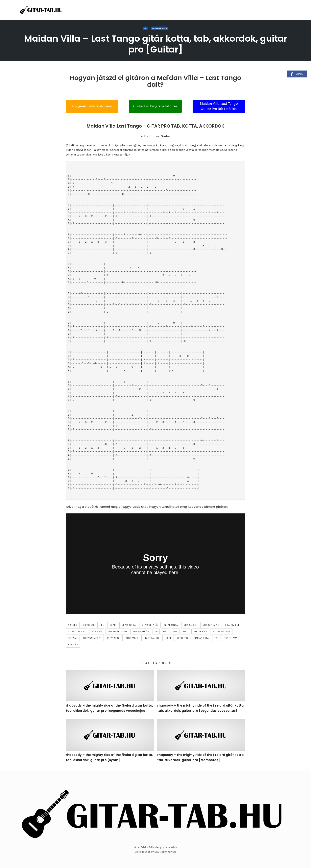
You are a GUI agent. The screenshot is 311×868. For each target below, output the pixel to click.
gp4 (176, 631)
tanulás (73, 645)
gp (156, 631)
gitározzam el (77, 631)
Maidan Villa (160, 29)
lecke (168, 638)
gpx (186, 631)
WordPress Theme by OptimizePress (156, 852)
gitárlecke (190, 625)
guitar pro (200, 631)
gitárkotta (171, 625)
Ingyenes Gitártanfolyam (92, 106)
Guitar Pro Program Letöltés (155, 106)
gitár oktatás (150, 625)
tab (216, 638)
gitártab (97, 631)
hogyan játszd (93, 638)
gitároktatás (211, 625)
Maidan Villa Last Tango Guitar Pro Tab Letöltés (219, 106)
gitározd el (232, 625)
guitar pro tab (221, 631)
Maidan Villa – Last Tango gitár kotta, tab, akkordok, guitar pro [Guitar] (156, 44)
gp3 (165, 631)
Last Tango (152, 638)
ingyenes (113, 638)
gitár (113, 625)
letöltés (183, 638)
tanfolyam (231, 638)
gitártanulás (141, 631)
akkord (73, 625)
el (102, 625)
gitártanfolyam (117, 631)
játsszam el (132, 638)
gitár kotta (129, 625)
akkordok (89, 625)
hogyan (73, 638)
